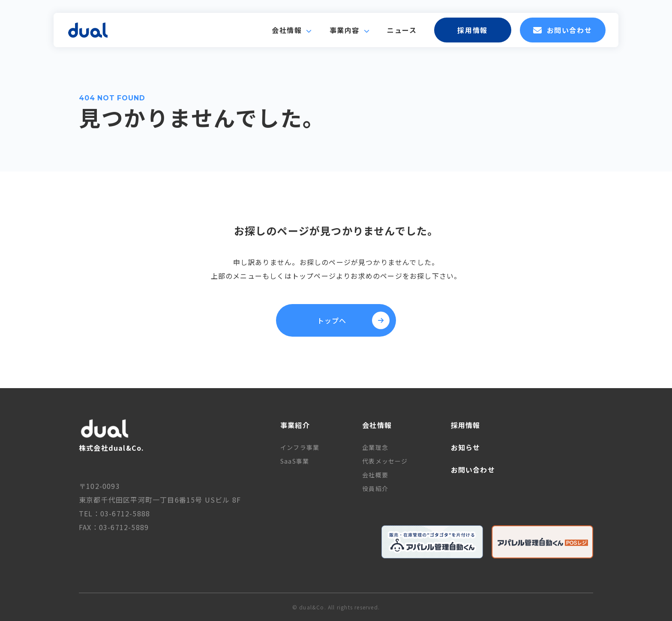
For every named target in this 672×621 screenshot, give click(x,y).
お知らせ (466, 447)
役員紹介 (375, 488)
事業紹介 (295, 425)
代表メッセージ (385, 461)
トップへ (353, 321)
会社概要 (375, 475)
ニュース (402, 30)
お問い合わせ (562, 30)
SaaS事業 (295, 461)
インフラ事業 (300, 447)
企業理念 (375, 447)
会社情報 (287, 30)
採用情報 (472, 30)
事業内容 (345, 30)
